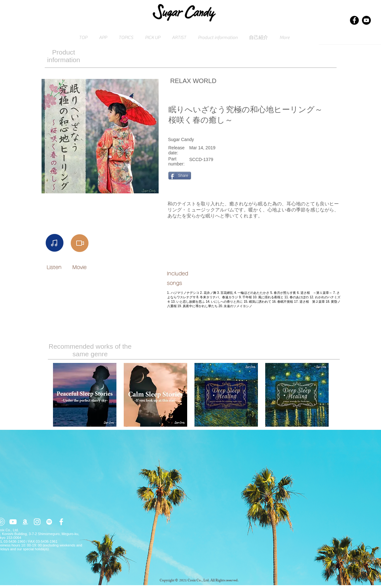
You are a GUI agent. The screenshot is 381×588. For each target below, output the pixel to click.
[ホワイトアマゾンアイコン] (25, 522)
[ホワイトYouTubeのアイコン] (13, 522)
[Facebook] (354, 20)
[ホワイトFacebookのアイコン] (61, 522)
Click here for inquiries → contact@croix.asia (33, 586)
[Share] (180, 176)
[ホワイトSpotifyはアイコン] (49, 522)
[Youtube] (366, 20)
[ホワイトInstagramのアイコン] (37, 522)
